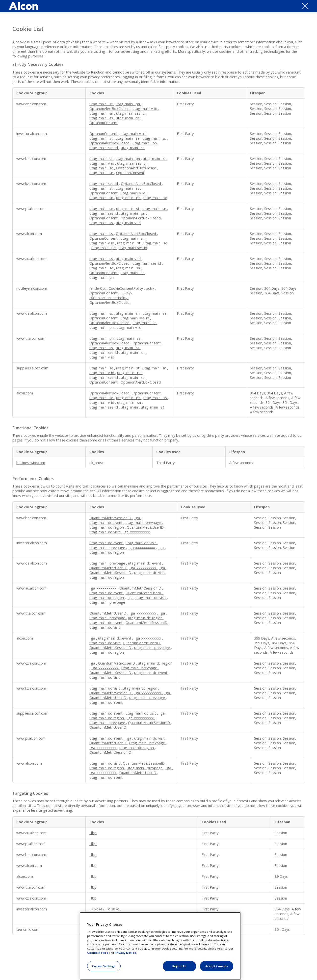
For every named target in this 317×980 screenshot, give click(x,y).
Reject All (179, 966)
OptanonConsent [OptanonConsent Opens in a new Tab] (104, 123)
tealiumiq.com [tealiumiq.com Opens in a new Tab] (28, 929)
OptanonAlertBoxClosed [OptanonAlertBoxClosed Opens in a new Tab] (110, 109)
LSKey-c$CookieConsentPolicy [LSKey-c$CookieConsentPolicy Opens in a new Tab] (111, 295)
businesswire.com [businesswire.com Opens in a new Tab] (31, 463)
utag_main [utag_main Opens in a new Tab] (130, 407)
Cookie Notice (98, 953)
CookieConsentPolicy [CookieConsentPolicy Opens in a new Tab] (126, 288)
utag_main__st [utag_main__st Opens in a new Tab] (102, 104)
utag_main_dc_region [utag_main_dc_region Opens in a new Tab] (107, 527)
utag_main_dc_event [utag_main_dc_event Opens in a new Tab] (106, 523)
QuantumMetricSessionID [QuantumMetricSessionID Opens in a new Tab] (111, 518)
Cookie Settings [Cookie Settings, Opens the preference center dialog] (104, 966)
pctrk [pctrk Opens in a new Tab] (151, 288)
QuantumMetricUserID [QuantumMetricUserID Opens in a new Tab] (146, 527)
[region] (160, 946)
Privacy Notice (125, 953)
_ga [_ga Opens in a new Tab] (138, 518)
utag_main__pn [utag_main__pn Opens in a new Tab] (128, 104)
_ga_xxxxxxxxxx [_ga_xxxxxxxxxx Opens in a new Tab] (136, 532)
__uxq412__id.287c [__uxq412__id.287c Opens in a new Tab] (105, 909)
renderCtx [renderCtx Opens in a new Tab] (98, 288)
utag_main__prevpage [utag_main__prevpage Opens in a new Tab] (144, 523)
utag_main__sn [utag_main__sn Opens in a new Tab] (102, 113)
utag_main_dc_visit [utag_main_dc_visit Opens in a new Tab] (105, 532)
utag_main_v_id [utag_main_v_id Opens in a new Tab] (145, 109)
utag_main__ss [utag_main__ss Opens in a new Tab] (102, 118)
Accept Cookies (217, 966)
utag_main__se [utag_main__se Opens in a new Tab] (128, 118)
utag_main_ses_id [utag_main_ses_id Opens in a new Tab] (131, 113)
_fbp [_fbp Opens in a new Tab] (93, 833)
